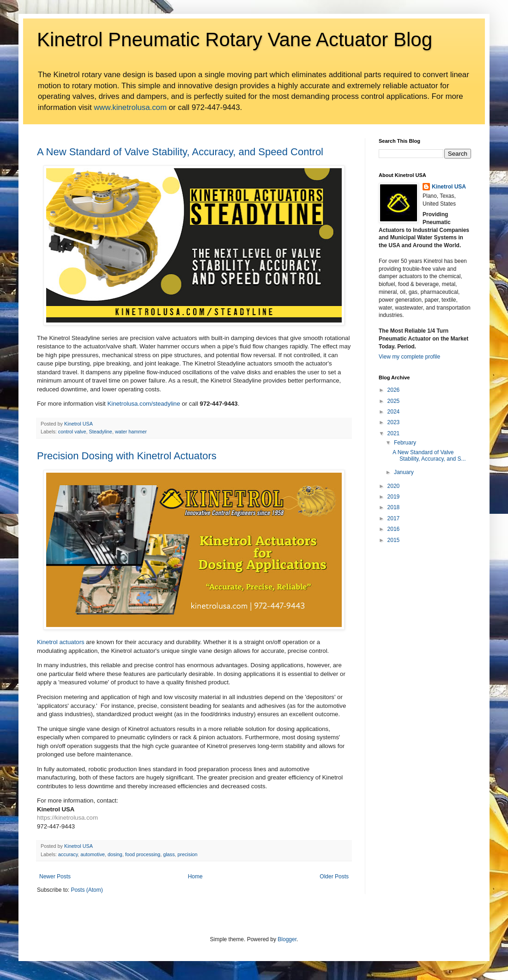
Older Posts (334, 877)
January (404, 472)
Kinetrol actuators (61, 642)
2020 (394, 486)
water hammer (131, 432)
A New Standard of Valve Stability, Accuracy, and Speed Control (180, 152)
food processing (143, 854)
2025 (394, 401)
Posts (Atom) (87, 890)
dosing (115, 854)
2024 (394, 412)
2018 (394, 507)
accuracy (68, 854)
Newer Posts (55, 877)
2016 (394, 529)
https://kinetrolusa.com (67, 818)
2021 (394, 433)
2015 (394, 540)
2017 (394, 518)
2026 (394, 390)
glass (169, 854)
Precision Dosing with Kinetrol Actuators (127, 456)
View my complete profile (409, 357)
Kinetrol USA (449, 187)
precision (187, 854)
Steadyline (100, 432)
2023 (394, 422)
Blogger (287, 939)
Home (195, 877)
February (405, 443)
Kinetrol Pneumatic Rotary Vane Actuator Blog (235, 40)
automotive (93, 854)
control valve (72, 432)
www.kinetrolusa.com (130, 107)
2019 (394, 497)
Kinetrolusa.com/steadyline (144, 404)
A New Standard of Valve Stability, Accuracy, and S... (429, 456)
